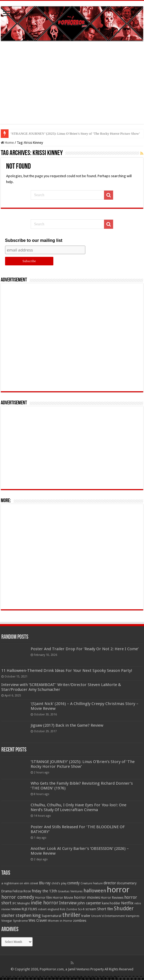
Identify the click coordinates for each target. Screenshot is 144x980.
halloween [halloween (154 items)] (95, 891)
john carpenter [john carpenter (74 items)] (89, 903)
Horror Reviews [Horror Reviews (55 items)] (112, 898)
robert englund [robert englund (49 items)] (49, 909)
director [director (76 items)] (110, 883)
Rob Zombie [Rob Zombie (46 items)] (68, 909)
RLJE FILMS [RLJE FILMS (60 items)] (29, 909)
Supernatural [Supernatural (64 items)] (51, 916)
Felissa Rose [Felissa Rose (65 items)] (22, 891)
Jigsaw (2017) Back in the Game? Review (67, 725)
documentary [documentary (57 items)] (127, 883)
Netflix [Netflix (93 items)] (127, 903)
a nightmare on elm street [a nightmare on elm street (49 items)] (20, 883)
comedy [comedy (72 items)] (73, 883)
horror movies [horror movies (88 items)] (87, 897)
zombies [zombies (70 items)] (80, 921)
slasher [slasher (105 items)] (8, 915)
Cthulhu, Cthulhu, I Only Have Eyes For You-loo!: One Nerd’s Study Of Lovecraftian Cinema (79, 807)
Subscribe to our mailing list (34, 240)
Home (7, 143)
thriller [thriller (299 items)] (71, 915)
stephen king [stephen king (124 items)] (28, 915)
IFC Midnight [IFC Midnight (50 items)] (21, 903)
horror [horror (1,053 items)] (118, 890)
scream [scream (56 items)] (91, 909)
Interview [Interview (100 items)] (68, 903)
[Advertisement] (72, 87)
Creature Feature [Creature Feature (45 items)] (92, 883)
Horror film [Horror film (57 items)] (44, 898)
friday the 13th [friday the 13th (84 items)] (44, 891)
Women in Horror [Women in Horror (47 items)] (60, 921)
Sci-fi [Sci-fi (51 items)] (81, 909)
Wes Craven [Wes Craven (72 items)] (38, 920)
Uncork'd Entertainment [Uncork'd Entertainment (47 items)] (108, 916)
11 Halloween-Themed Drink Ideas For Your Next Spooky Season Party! (67, 671)
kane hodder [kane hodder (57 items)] (111, 903)
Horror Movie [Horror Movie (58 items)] (63, 898)
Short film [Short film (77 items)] (105, 909)
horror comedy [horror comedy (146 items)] (18, 897)
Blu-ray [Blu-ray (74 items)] (45, 883)
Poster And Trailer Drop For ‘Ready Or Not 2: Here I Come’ (85, 649)
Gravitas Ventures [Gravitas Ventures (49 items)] (70, 891)
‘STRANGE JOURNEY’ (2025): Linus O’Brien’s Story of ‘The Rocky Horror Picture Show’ (75, 133)
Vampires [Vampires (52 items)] (133, 916)
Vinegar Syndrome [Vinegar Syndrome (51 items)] (15, 921)
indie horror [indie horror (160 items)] (45, 903)
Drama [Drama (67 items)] (7, 891)
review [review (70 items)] (16, 909)
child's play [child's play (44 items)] (59, 883)
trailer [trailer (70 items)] (86, 916)
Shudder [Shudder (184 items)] (124, 909)
